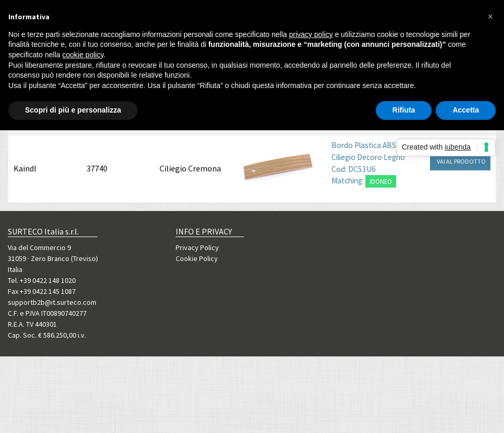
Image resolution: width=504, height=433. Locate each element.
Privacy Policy (197, 248)
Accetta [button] (466, 110)
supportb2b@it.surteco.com (52, 302)
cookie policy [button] (83, 55)
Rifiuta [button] (404, 110)
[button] (490, 17)
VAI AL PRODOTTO (461, 161)
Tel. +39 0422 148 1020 (42, 280)
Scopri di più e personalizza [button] (73, 110)
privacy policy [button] (311, 34)
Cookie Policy (197, 258)
